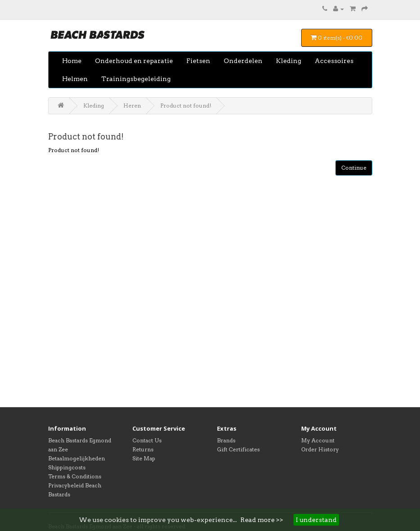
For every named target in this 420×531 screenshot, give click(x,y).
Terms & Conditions (75, 476)
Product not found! (186, 106)
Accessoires (334, 61)
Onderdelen (243, 61)
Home (72, 61)
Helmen (75, 79)
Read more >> (262, 520)
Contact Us (147, 440)
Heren (132, 106)
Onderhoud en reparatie (134, 61)
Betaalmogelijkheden (77, 458)
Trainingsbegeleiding (136, 79)
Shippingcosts (67, 467)
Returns (143, 449)
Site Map (144, 458)
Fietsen (198, 61)
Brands (226, 440)
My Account (318, 440)
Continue (354, 168)
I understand (316, 520)
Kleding (289, 61)
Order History (320, 449)
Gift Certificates (238, 449)
